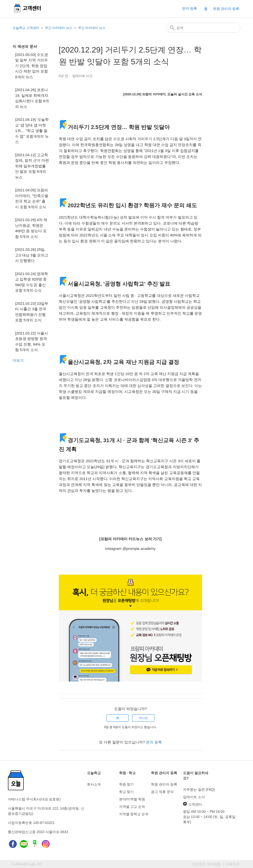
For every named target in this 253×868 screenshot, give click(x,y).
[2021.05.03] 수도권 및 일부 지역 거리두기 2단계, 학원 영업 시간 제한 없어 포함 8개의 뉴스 (32, 66)
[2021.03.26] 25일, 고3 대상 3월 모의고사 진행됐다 (32, 255)
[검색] (203, 28)
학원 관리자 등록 (226, 9)
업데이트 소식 (194, 797)
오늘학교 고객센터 (26, 28)
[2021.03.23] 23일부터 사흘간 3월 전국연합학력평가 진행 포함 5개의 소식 (32, 312)
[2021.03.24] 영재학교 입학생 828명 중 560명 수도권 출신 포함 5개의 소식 (32, 282)
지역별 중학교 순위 (134, 814)
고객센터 (192, 804)
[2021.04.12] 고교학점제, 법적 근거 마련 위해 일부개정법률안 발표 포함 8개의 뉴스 (32, 166)
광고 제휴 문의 (162, 792)
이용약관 (232, 864)
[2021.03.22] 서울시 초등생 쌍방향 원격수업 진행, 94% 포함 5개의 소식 (32, 342)
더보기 (18, 360)
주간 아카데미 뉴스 (59, 28)
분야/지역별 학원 (132, 799)
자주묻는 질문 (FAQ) (199, 790)
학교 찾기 (126, 792)
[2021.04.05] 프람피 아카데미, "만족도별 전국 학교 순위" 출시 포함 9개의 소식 (32, 198)
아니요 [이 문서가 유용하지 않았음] (143, 718)
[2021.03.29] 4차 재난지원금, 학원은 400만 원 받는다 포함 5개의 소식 (31, 228)
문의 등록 (190, 8)
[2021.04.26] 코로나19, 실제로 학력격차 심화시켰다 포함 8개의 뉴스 (32, 98)
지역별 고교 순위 (132, 807)
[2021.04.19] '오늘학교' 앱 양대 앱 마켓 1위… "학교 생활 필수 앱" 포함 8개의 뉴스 (32, 131)
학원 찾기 (126, 784)
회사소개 (94, 784)
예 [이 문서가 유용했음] (118, 718)
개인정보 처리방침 (206, 864)
